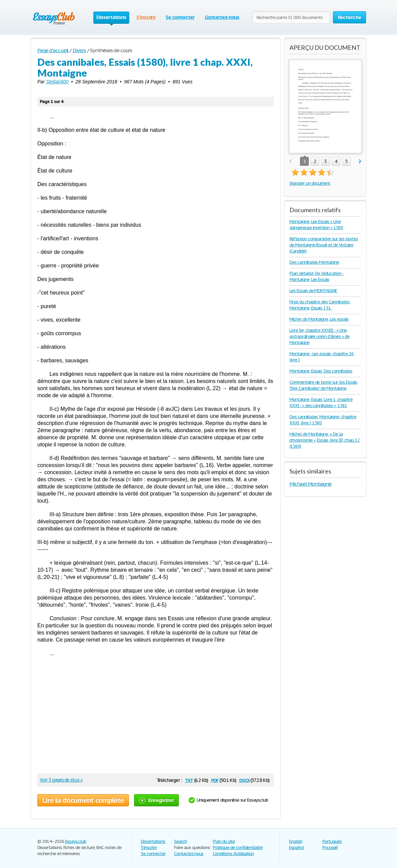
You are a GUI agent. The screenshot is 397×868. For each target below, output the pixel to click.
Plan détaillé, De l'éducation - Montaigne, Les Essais (317, 276)
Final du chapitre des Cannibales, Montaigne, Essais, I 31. (320, 305)
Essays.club (76, 841)
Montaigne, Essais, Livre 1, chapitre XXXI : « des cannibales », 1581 (321, 402)
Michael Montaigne (310, 484)
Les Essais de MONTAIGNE (313, 291)
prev (290, 162)
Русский (330, 847)
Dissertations (153, 841)
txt (189, 780)
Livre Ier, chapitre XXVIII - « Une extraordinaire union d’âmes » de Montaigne (319, 336)
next (360, 162)
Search (181, 841)
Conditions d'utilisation (233, 854)
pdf (215, 780)
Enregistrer (156, 800)
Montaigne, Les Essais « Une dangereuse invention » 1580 (316, 225)
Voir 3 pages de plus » (61, 780)
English (296, 841)
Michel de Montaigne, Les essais (319, 319)
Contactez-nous (222, 17)
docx (244, 780)
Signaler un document (310, 183)
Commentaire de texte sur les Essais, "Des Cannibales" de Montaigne (324, 385)
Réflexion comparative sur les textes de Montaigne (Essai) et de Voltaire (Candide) (324, 245)
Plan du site (224, 841)
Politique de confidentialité (238, 847)
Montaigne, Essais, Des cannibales (321, 371)
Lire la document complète (83, 800)
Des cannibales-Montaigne (314, 262)
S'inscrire (146, 17)
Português (332, 841)
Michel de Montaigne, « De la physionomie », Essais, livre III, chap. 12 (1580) (325, 440)
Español (297, 847)
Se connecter (180, 17)
